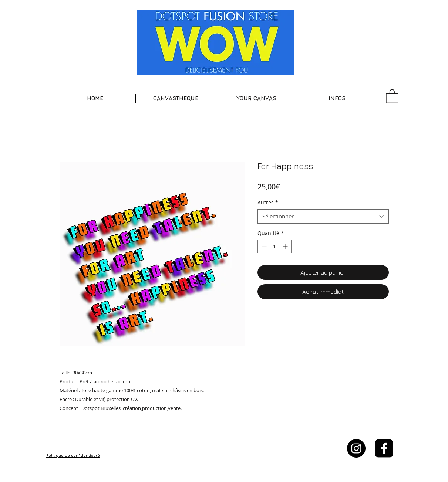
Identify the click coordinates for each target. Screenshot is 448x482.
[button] (176, 98)
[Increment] (286, 246)
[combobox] (323, 216)
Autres (268, 202)
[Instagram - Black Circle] (356, 448)
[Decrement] (263, 246)
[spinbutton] (274, 246)
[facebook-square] (384, 448)
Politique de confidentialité (73, 455)
